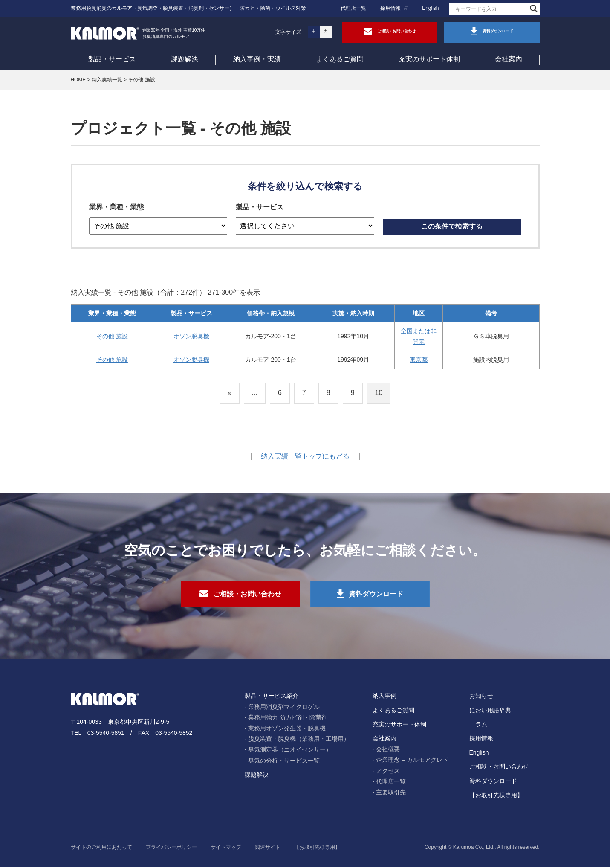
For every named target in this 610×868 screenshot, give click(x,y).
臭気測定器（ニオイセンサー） (290, 751)
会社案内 (509, 59)
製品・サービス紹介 (272, 697)
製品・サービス (112, 59)
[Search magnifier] (534, 9)
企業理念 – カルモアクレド (412, 761)
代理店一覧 (353, 8)
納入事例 (385, 697)
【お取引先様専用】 (496, 796)
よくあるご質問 (340, 59)
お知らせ (481, 697)
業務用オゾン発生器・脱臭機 (287, 730)
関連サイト (268, 849)
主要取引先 (391, 794)
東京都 (419, 360)
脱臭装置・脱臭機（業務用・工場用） (299, 740)
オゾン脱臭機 (191, 337)
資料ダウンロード (493, 782)
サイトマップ (226, 849)
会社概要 (388, 751)
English (430, 8)
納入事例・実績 (257, 59)
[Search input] (491, 9)
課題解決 (185, 59)
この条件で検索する (452, 227)
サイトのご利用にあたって (101, 849)
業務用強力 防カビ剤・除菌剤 (288, 719)
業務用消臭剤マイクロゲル (284, 708)
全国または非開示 (419, 337)
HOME (78, 81)
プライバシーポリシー (171, 849)
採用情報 (390, 8)
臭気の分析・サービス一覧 (284, 762)
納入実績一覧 (107, 81)
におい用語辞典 (490, 711)
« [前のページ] (230, 393)
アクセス (388, 772)
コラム (478, 726)
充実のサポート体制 (429, 59)
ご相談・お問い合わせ (499, 768)
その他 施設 (112, 337)
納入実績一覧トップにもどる (305, 457)
